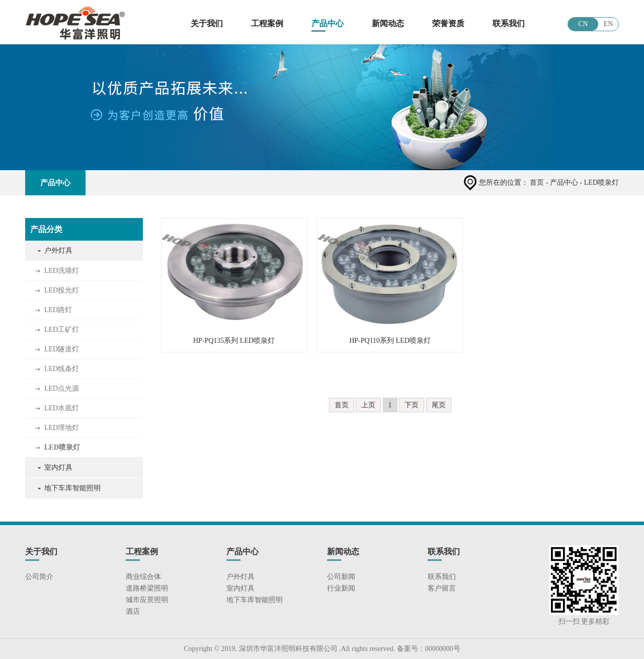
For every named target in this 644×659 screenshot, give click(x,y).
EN (609, 24)
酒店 (133, 611)
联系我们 (509, 23)
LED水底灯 (62, 408)
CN (583, 24)
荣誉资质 (448, 23)
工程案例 (267, 23)
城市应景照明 (147, 600)
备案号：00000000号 (428, 649)
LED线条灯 (62, 369)
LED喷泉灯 (62, 447)
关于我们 (207, 23)
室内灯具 (58, 467)
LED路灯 (58, 310)
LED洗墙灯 (62, 271)
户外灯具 (58, 250)
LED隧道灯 (62, 349)
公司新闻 (341, 577)
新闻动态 (388, 23)
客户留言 (442, 588)
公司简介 (39, 577)
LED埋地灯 (62, 428)
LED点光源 (62, 388)
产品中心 (328, 23)
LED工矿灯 (62, 329)
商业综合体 (143, 577)
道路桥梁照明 (147, 588)
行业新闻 (341, 588)
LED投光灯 (62, 290)
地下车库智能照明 (72, 488)
